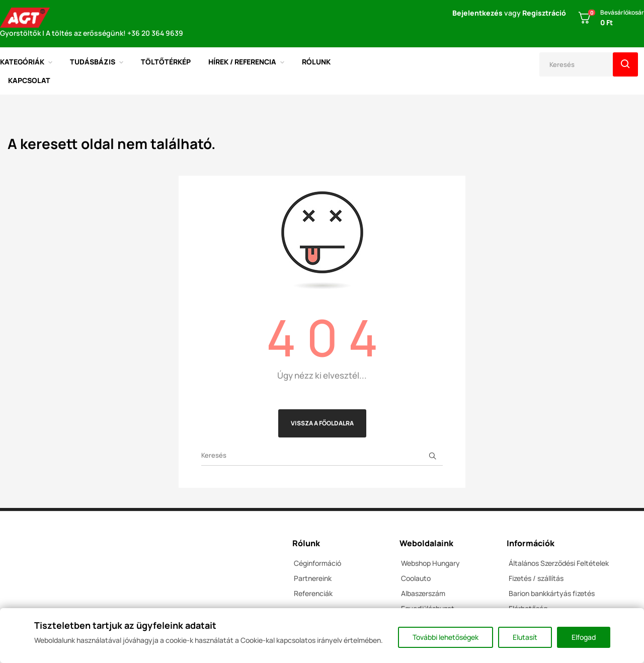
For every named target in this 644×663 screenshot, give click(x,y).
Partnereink (313, 578)
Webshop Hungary (430, 563)
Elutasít (525, 637)
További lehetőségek (446, 637)
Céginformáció (317, 563)
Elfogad (584, 637)
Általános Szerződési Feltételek (559, 563)
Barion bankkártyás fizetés (552, 593)
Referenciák (313, 593)
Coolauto (416, 578)
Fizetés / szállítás (536, 578)
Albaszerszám (423, 593)
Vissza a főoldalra (322, 423)
